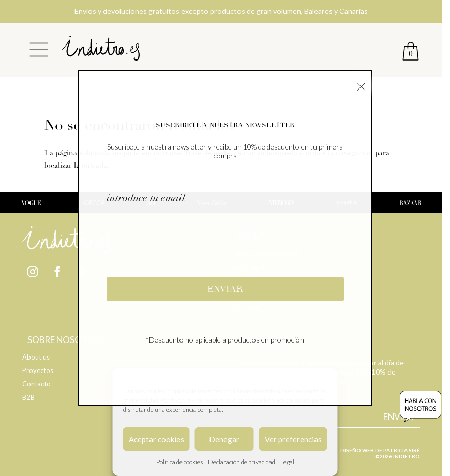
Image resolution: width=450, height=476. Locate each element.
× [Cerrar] (361, 85)
